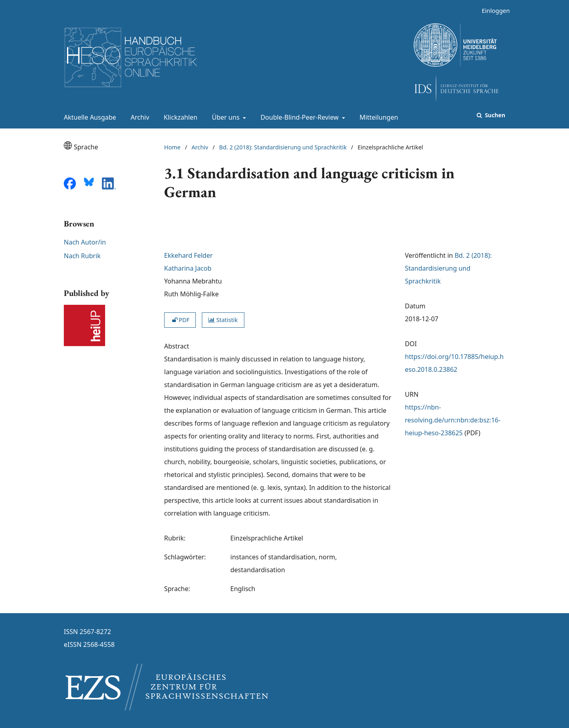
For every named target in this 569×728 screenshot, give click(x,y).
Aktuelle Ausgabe (88, 117)
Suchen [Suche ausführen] (494, 115)
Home (172, 147)
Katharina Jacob (188, 268)
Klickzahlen (179, 117)
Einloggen (493, 11)
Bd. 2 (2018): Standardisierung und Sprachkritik (283, 147)
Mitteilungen (377, 117)
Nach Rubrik (82, 256)
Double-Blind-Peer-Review (299, 117)
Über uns (225, 117)
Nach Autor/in (85, 242)
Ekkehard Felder (188, 255)
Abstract (177, 346)
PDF (180, 320)
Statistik (223, 320)
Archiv (138, 117)
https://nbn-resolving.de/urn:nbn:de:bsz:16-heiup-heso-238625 (453, 420)
